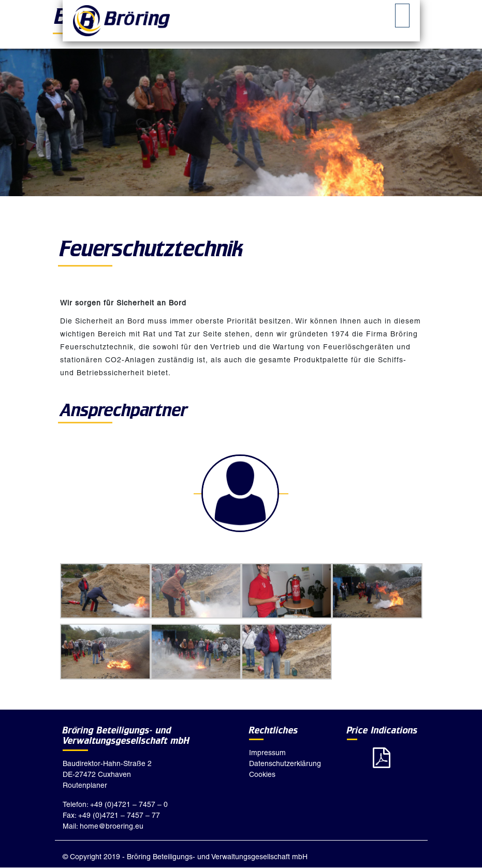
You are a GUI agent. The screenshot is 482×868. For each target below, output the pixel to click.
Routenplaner (85, 785)
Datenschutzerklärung (285, 763)
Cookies (262, 774)
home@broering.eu (112, 826)
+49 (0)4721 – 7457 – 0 (129, 804)
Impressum (267, 753)
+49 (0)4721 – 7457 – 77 (119, 815)
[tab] (402, 16)
